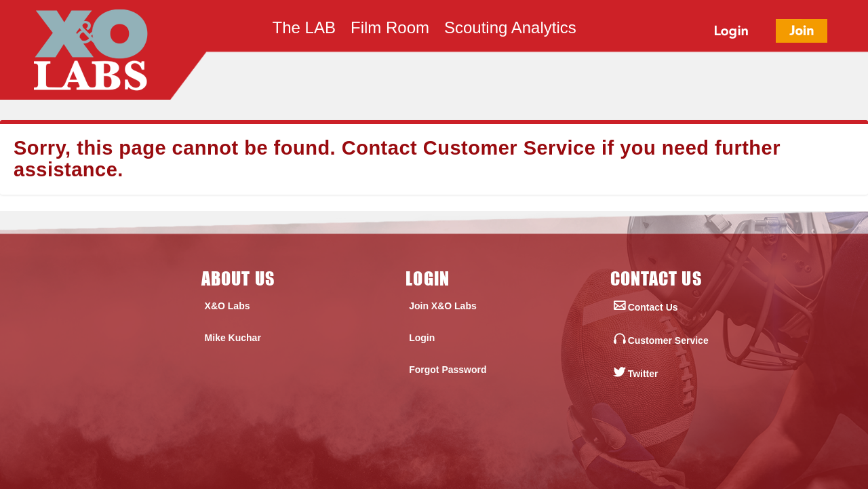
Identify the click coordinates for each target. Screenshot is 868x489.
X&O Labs (228, 306)
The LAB (304, 30)
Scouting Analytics (510, 30)
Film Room (390, 30)
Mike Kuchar (233, 338)
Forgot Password (448, 370)
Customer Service (510, 148)
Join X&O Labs (443, 306)
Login (422, 338)
